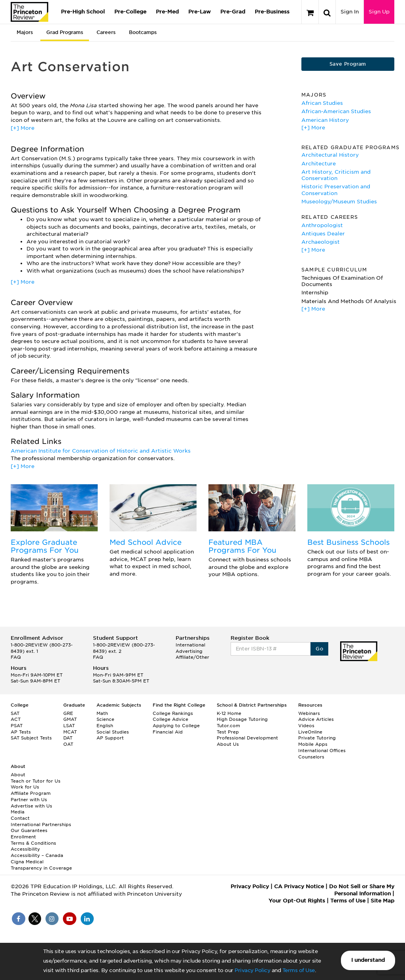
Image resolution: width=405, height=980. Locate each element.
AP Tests (21, 732)
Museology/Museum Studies (339, 202)
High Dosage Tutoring (242, 719)
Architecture (319, 164)
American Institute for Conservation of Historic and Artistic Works (101, 451)
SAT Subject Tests (31, 738)
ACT (16, 719)
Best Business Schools (348, 542)
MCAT (70, 732)
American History (325, 120)
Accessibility (25, 849)
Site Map (382, 901)
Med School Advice (146, 542)
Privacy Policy (252, 970)
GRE (68, 713)
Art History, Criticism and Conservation (336, 175)
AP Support (110, 738)
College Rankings (173, 713)
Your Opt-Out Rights (297, 901)
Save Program (348, 64)
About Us (228, 744)
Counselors (311, 757)
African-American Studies (336, 111)
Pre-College (130, 12)
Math (102, 713)
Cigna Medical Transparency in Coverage (41, 865)
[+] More (23, 128)
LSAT (69, 726)
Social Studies (113, 732)
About (18, 775)
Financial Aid (168, 732)
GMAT (70, 719)
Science (105, 719)
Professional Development (247, 738)
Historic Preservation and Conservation (336, 190)
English (105, 726)
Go (319, 649)
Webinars (309, 713)
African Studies (322, 103)
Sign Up (379, 12)
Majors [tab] (25, 32)
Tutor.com (228, 726)
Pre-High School (83, 12)
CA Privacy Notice (299, 886)
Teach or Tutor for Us (36, 781)
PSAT (17, 726)
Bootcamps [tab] (143, 32)
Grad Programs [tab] (65, 32)
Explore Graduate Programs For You (45, 546)
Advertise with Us (31, 806)
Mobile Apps (313, 744)
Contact (20, 818)
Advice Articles (316, 719)
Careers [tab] (106, 32)
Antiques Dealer (323, 234)
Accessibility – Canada (37, 855)
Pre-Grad (233, 12)
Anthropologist (322, 225)
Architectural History (330, 155)
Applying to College (176, 726)
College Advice (170, 719)
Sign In (350, 12)
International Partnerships (41, 825)
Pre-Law (200, 12)
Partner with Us (29, 800)
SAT (15, 713)
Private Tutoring (317, 738)
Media (18, 812)
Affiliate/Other (192, 657)
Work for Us (25, 787)
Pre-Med (167, 12)
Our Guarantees (29, 830)
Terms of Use (299, 970)
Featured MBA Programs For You (242, 546)
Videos (306, 726)
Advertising (189, 651)
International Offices (322, 751)
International (190, 645)
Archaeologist (321, 242)
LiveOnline (310, 732)
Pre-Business (272, 12)
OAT (68, 744)
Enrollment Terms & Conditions (33, 840)
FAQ (16, 657)
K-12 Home (229, 713)
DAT (68, 738)
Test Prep (228, 732)
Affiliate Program (31, 793)
